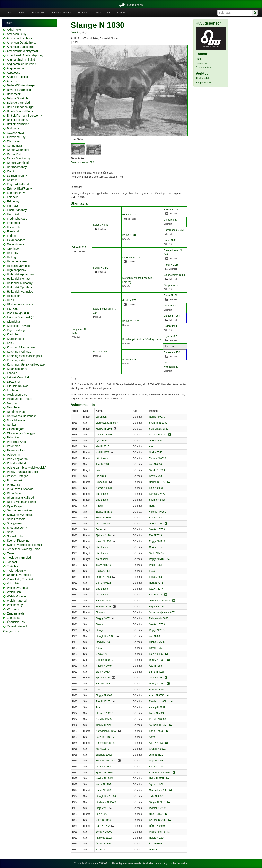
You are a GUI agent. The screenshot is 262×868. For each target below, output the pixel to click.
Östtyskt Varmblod (19, 626)
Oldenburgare (16, 429)
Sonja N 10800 (104, 832)
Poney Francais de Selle (23, 472)
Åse (151, 446)
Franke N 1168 (104, 429)
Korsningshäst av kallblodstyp (26, 364)
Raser (22, 13)
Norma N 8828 (104, 488)
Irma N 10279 (103, 725)
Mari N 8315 (102, 446)
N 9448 (153, 850)
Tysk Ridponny (16, 571)
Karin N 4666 (159, 731)
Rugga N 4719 (157, 541)
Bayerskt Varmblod (19, 90)
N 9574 (100, 648)
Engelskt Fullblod (18, 184)
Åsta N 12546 (103, 844)
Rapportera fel (203, 83)
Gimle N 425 (129, 215)
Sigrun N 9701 (157, 784)
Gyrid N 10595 (103, 719)
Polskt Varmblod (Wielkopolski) (27, 468)
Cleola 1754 (102, 654)
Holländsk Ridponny (20, 283)
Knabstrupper (16, 339)
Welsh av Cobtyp (18, 588)
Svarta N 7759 (157, 470)
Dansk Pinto (15, 154)
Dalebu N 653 (101, 225)
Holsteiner (13, 296)
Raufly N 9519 (103, 601)
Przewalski (14, 485)
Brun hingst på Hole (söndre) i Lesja (142, 339)
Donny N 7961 (159, 660)
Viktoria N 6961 (157, 512)
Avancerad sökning (61, 13)
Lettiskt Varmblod (18, 377)
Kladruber (13, 334)
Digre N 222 (170, 336)
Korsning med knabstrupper (25, 356)
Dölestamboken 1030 (82, 163)
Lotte (98, 690)
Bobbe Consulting (179, 863)
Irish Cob (13, 309)
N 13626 (100, 850)
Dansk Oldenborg (18, 150)
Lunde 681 (101, 482)
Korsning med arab (19, 352)
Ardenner (13, 81)
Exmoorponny (16, 193)
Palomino (13, 437)
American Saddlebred (21, 47)
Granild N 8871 (157, 749)
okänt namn (102, 458)
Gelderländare (16, 240)
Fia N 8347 (102, 476)
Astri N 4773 (158, 743)
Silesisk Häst (15, 536)
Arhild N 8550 (159, 695)
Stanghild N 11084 (106, 796)
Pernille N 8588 (157, 719)
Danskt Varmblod (18, 163)
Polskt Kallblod (16, 463)
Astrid (152, 737)
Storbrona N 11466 (106, 802)
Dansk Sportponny (19, 158)
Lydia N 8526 (103, 441)
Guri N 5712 (156, 547)
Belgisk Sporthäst (18, 98)
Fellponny (13, 201)
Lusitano (12, 390)
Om (109, 13)
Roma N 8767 (157, 690)
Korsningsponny (17, 369)
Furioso (12, 236)
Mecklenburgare (17, 395)
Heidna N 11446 (104, 778)
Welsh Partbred (17, 601)
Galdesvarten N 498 (175, 275)
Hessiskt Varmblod (19, 266)
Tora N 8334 (102, 464)
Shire (10, 532)
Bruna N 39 (170, 240)
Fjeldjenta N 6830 (159, 429)
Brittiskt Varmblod (18, 124)
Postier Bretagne (18, 476)
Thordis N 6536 (157, 458)
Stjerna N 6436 (157, 500)
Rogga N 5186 (159, 559)
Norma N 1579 (159, 482)
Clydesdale (14, 141)
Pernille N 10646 (105, 737)
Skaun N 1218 (103, 607)
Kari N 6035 (158, 595)
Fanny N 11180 (104, 838)
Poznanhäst (15, 480)
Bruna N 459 (100, 352)
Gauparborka (171, 285)
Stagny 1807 (102, 618)
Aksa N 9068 (103, 524)
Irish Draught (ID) (18, 313)
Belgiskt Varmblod (18, 103)
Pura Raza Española (20, 489)
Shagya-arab (15, 523)
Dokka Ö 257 (103, 571)
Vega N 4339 (156, 767)
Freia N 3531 (156, 577)
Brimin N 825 (79, 247)
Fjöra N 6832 (156, 518)
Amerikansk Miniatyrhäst (22, 51)
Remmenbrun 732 (105, 743)
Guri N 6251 (158, 524)
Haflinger (13, 257)
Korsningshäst (16, 360)
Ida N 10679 (102, 749)
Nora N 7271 (156, 583)
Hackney (12, 253)
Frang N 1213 (103, 577)
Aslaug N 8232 (157, 707)
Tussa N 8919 (103, 565)
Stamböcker (38, 13)
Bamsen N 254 (172, 316)
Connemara (14, 146)
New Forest (14, 407)
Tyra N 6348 (158, 678)
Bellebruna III (171, 326)
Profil (198, 59)
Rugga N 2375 (157, 630)
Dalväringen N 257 (174, 230)
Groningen (14, 249)
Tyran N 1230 (103, 678)
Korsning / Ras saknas (21, 347)
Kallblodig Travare (18, 326)
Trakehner (13, 566)
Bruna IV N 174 (131, 321)
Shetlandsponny (17, 528)
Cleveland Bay (16, 137)
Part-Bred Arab (16, 442)
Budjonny (13, 128)
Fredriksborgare (17, 219)
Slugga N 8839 (104, 512)
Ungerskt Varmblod (19, 575)
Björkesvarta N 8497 (107, 423)
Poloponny (14, 455)
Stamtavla (201, 63)
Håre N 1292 (103, 826)
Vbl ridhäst (14, 583)
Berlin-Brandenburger (21, 107)
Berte (99, 529)
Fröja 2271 (101, 808)
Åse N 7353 (155, 666)
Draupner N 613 (131, 258)
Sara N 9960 (102, 672)
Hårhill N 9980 (103, 684)
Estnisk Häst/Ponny (19, 188)
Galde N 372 (129, 301)
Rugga (99, 506)
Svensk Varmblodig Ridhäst (24, 545)
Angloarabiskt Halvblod (21, 64)
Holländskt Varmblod (20, 292)
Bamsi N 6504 (157, 648)
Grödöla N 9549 (104, 660)
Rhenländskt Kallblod (20, 498)
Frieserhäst (14, 227)
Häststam (131, 5)
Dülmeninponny (17, 176)
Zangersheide (16, 613)
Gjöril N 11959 (103, 820)
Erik (98, 470)
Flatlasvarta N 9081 (162, 773)
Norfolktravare (16, 420)
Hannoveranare (17, 261)
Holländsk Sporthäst (20, 287)
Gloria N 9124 (103, 583)
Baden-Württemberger (21, 85)
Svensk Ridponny (18, 541)
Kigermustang (16, 330)
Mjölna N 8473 (159, 832)
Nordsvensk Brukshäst (21, 416)
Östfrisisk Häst (16, 622)
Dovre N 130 (171, 295)
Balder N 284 (171, 210)
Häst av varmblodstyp (21, 304)
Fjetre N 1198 (103, 535)
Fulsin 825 (101, 814)
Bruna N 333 (129, 360)
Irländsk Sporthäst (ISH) (22, 317)
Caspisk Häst (15, 133)
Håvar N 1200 (103, 541)
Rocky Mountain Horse (21, 502)
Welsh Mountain (17, 596)
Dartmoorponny (17, 167)
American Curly (17, 34)
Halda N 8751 (159, 778)
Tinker (11, 553)
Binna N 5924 (156, 672)
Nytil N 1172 (102, 452)
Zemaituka (14, 618)
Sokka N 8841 (103, 518)
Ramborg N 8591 (161, 701)
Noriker (12, 425)
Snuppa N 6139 (160, 435)
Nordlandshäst (16, 412)
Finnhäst (12, 206)
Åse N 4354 (155, 464)
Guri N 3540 (156, 452)
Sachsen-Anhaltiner (19, 510)
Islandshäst (14, 322)
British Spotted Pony (20, 111)
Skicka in (82, 13)
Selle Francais (16, 519)
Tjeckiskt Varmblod (19, 558)
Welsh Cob (14, 592)
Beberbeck (14, 94)
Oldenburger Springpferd (23, 433)
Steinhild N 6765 (160, 725)
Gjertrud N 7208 (160, 790)
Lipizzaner (14, 382)
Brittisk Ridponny (18, 120)
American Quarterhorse (22, 43)
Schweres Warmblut (20, 515)
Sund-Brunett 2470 (106, 761)
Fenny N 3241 (101, 268)
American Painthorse (20, 38)
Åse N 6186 (155, 844)
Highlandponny (16, 270)
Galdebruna (170, 220)
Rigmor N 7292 (157, 607)
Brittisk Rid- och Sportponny (25, 116)
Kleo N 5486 (158, 654)
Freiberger (14, 223)
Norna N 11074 (104, 784)
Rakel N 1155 (171, 265)
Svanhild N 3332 (158, 423)
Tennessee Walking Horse (24, 549)
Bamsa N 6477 (157, 494)
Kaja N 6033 (156, 488)
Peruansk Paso (17, 450)
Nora (152, 506)
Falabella (13, 197)
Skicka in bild (203, 79)
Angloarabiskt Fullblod (21, 60)
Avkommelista (203, 67)
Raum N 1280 (103, 790)
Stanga (99, 624)
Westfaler (13, 609)
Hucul (11, 300)
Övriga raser (11, 631)
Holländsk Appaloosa (20, 274)
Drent (10, 171)
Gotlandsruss (15, 244)
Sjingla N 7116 (159, 802)
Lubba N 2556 (157, 642)
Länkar (97, 13)
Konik (11, 343)
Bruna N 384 (129, 235)
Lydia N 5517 (156, 565)
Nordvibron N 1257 (106, 731)
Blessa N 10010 (104, 713)
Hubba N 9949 (103, 666)
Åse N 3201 (155, 636)
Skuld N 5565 (156, 553)
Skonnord (101, 612)
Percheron (14, 446)
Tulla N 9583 (156, 796)
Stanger (100, 630)
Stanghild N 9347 (105, 636)
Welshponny (15, 605)
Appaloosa (14, 73)
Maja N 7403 (156, 761)
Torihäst (12, 562)
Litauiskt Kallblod (18, 386)
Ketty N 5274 (156, 589)
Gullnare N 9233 (104, 435)
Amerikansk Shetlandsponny (25, 55)
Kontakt (121, 13)
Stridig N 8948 (103, 642)
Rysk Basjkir (15, 506)
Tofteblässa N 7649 (162, 601)
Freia (152, 571)
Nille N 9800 (158, 814)
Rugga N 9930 (157, 417)
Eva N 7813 (155, 535)
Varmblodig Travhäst (20, 579)
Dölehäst (13, 180)
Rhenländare (15, 493)
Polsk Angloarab (17, 459)
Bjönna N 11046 (104, 773)
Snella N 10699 (104, 755)
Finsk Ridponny (17, 210)
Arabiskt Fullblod (17, 77)
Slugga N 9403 (104, 695)
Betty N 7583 (156, 476)
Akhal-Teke (14, 30)
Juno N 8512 (156, 755)
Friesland (13, 231)
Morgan (12, 403)
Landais (12, 373)
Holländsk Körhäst (19, 279)
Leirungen (101, 417)
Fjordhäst (13, 214)
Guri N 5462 (156, 441)
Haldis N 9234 (157, 838)
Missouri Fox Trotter (20, 399)
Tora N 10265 (103, 701)
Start (10, 13)
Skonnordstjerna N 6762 (162, 612)
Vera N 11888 (103, 767)
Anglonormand (16, 68)
